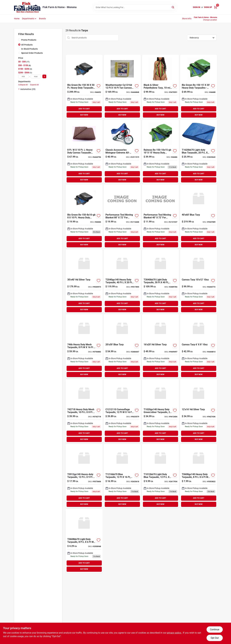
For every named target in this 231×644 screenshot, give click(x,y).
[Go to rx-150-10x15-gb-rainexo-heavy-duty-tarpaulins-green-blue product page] (160, 152)
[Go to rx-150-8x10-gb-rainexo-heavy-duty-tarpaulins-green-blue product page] (84, 216)
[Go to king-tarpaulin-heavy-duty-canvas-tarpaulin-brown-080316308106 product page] (84, 152)
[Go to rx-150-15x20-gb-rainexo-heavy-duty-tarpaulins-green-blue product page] (199, 87)
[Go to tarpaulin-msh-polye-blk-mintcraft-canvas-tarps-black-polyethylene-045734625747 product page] (84, 346)
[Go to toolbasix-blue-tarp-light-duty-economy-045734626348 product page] (122, 476)
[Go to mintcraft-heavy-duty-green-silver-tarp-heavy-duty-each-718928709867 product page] (199, 476)
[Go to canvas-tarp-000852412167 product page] (122, 87)
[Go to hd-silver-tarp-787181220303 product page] (160, 87)
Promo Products (29, 40)
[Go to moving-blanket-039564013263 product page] (160, 216)
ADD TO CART (84, 109)
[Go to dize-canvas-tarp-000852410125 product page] (199, 281)
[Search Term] (135, 7)
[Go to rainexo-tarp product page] (84, 87)
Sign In (197, 7)
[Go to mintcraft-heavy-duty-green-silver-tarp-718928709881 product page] (84, 476)
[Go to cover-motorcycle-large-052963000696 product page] (122, 152)
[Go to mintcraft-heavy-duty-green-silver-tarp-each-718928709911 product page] (122, 281)
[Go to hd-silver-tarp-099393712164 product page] (199, 411)
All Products (27, 45)
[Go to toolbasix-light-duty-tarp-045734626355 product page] (199, 152)
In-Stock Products (29, 49)
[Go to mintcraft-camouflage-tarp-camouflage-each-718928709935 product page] (122, 411)
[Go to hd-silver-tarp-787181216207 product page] (160, 346)
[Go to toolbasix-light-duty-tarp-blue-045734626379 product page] (160, 281)
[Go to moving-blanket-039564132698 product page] (122, 216)
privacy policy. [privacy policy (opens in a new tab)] (174, 633)
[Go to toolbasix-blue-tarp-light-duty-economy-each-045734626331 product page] (160, 476)
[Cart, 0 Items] (216, 7)
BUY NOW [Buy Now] (84, 115)
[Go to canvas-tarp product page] (199, 346)
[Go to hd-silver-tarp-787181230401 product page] (84, 281)
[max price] (36, 76)
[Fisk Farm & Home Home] (27, 7)
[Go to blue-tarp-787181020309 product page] (122, 346)
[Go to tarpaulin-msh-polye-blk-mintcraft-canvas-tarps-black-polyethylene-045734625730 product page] (84, 411)
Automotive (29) (28, 89)
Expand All (34, 85)
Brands (42, 19)
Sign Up (208, 7)
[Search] (173, 7)
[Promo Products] (19, 40)
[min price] (23, 76)
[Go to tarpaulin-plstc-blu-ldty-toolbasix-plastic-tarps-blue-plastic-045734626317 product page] (84, 541)
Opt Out (215, 638)
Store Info (187, 19)
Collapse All (23, 85)
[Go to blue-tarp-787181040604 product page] (199, 216)
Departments (28, 19)
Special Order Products (32, 53)
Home (17, 19)
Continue (215, 630)
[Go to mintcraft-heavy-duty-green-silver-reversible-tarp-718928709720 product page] (160, 411)
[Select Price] (44, 76)
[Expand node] (19, 89)
